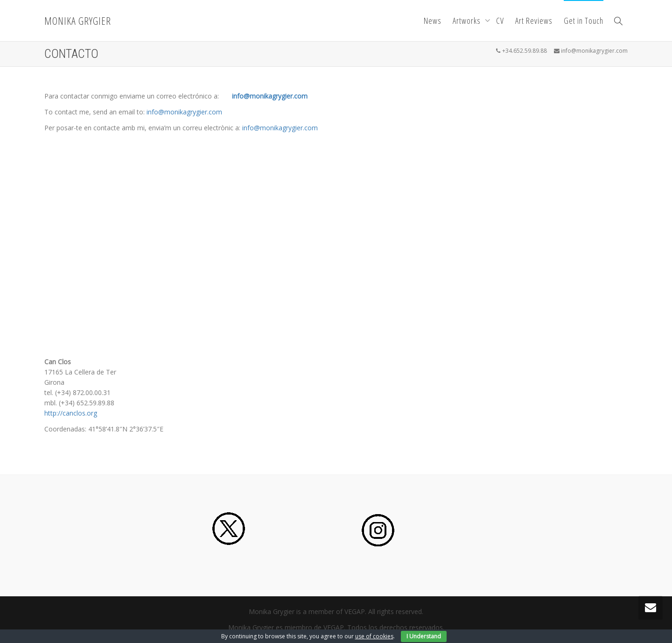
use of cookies (374, 636)
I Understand (424, 636)
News (433, 21)
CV (500, 21)
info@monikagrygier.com (270, 96)
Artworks (468, 21)
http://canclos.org (71, 413)
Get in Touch (584, 21)
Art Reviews (534, 21)
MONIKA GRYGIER (78, 21)
